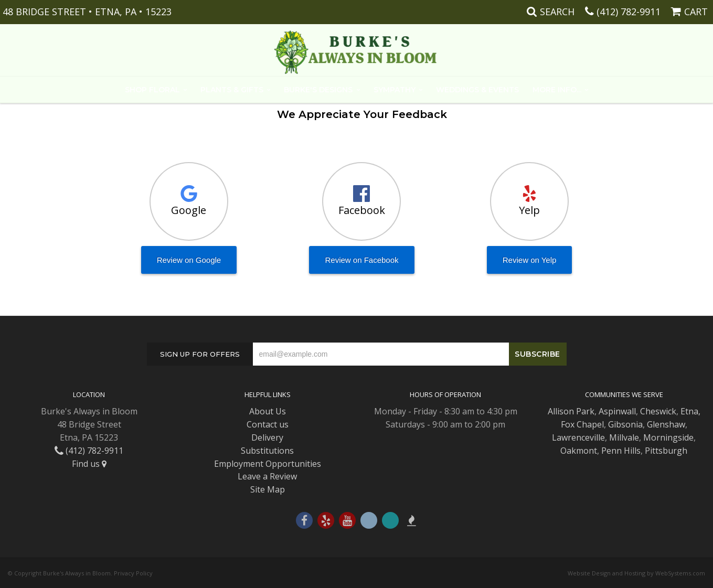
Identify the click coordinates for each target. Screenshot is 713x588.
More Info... (557, 90)
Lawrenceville (578, 437)
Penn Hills (621, 451)
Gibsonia (625, 424)
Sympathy (395, 90)
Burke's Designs (318, 90)
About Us (268, 411)
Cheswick (658, 411)
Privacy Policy (133, 573)
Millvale (624, 437)
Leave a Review (267, 476)
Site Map (268, 489)
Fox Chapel (582, 424)
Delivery (267, 437)
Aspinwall (617, 411)
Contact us (268, 424)
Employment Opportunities (268, 464)
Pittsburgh (666, 451)
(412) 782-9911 (629, 12)
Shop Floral (152, 90)
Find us (89, 464)
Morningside (668, 437)
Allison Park (571, 411)
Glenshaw (666, 424)
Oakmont (579, 451)
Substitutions (267, 451)
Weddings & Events (477, 90)
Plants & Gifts (232, 90)
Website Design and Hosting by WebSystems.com (636, 573)
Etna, (690, 411)
